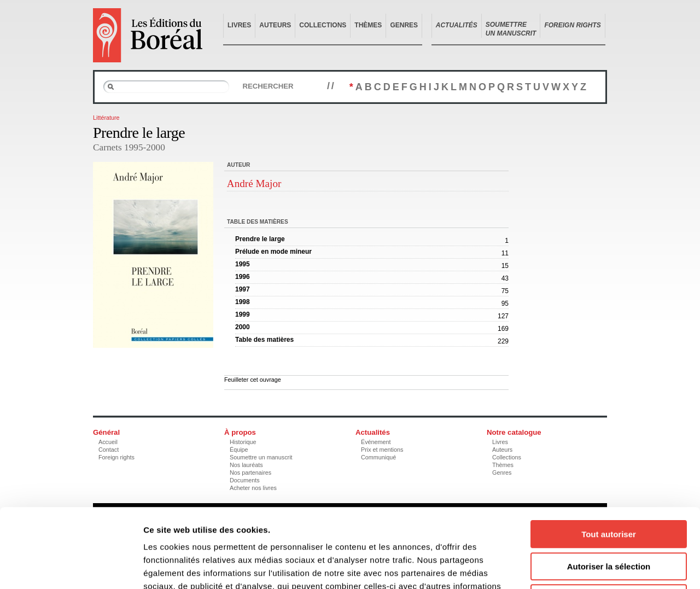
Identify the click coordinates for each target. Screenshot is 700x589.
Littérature (106, 118)
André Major (254, 183)
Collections (323, 25)
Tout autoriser (609, 455)
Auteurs (275, 25)
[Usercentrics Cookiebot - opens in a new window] (71, 568)
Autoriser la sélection (609, 488)
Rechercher (268, 86)
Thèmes (368, 25)
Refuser (609, 519)
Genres (404, 25)
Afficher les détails (602, 567)
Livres (239, 25)
